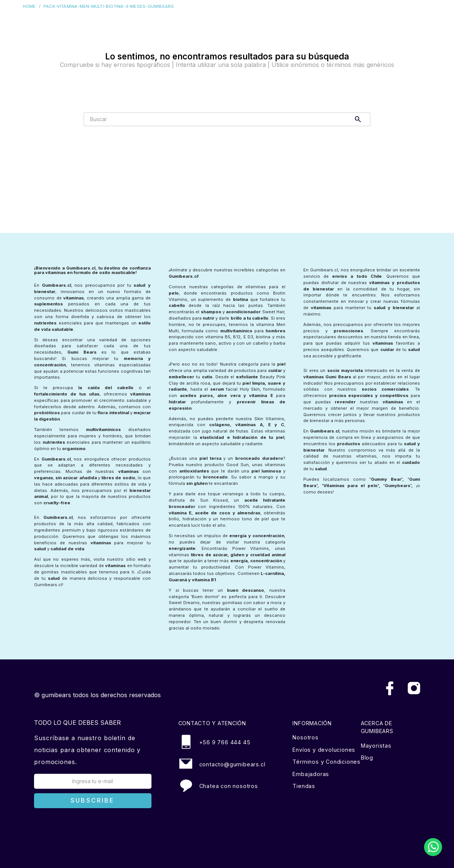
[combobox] (227, 119)
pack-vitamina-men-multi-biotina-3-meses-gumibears (109, 7)
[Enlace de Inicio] (31, 7)
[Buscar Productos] (359, 119)
